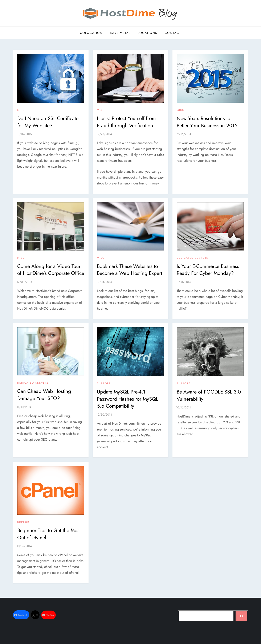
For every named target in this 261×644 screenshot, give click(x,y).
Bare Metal (120, 33)
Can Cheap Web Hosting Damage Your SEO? (44, 395)
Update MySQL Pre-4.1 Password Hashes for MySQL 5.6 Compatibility (128, 399)
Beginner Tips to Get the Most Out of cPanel (49, 534)
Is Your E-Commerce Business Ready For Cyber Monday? (208, 270)
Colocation (91, 33)
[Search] (241, 616)
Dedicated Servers (192, 258)
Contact (173, 33)
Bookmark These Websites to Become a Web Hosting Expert (130, 270)
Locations (148, 33)
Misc (21, 110)
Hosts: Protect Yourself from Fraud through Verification (126, 122)
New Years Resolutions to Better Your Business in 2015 (207, 122)
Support (104, 384)
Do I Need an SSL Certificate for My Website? (48, 122)
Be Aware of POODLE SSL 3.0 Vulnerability (209, 395)
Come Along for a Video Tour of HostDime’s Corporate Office (51, 270)
